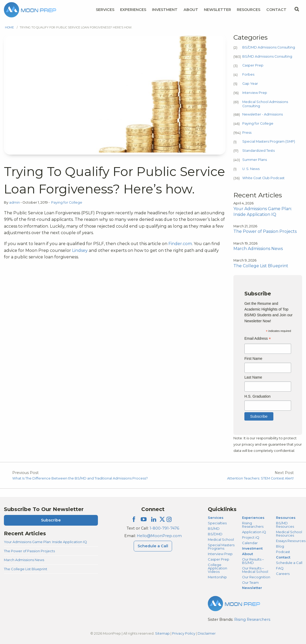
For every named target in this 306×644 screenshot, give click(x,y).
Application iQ (254, 532)
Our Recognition (256, 577)
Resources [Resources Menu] (249, 10)
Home (9, 27)
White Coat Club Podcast (263, 178)
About (248, 554)
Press (247, 133)
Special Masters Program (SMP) (269, 141)
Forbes (248, 74)
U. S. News (251, 169)
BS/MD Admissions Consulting (267, 56)
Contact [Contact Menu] (276, 10)
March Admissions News (24, 560)
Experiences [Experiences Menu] (133, 10)
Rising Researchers (253, 525)
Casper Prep (253, 65)
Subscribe (51, 520)
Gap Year (250, 84)
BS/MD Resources (285, 525)
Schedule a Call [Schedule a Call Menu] (153, 546)
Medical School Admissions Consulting (265, 104)
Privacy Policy (184, 633)
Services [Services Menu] (105, 10)
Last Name (253, 377)
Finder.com (180, 244)
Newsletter (217, 10)
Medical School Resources (289, 534)
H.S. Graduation (257, 396)
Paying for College (67, 202)
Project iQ (251, 537)
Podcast (283, 552)
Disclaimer (207, 633)
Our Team (250, 582)
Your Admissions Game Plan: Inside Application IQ (45, 542)
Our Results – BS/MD (253, 561)
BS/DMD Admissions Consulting (269, 47)
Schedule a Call (289, 563)
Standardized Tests (258, 151)
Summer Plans (255, 160)
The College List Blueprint (26, 569)
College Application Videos (217, 568)
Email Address (258, 339)
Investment (165, 10)
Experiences (253, 518)
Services (216, 518)
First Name (253, 359)
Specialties (217, 523)
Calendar (250, 543)
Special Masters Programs (221, 547)
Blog (280, 546)
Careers (283, 574)
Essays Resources (291, 541)
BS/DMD (215, 534)
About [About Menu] (191, 10)
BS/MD (214, 528)
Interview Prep (255, 93)
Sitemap (162, 633)
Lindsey (80, 250)
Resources (286, 518)
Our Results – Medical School (255, 570)
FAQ (280, 568)
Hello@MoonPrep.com (159, 536)
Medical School (221, 539)
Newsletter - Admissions (263, 114)
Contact (283, 557)
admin (15, 202)
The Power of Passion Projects (29, 551)
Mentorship (217, 577)
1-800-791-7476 (164, 528)
